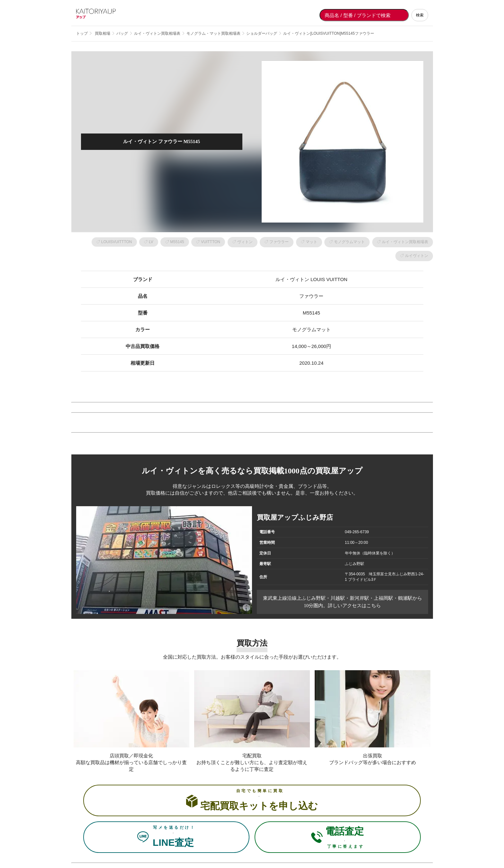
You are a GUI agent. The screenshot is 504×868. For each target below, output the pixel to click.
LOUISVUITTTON (117, 242)
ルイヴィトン (417, 256)
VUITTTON (211, 242)
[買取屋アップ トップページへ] (102, 15)
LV (151, 242)
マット (311, 242)
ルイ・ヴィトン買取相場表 (405, 242)
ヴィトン (245, 242)
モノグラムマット (349, 242)
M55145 (177, 242)
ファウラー (279, 242)
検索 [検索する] (420, 15)
